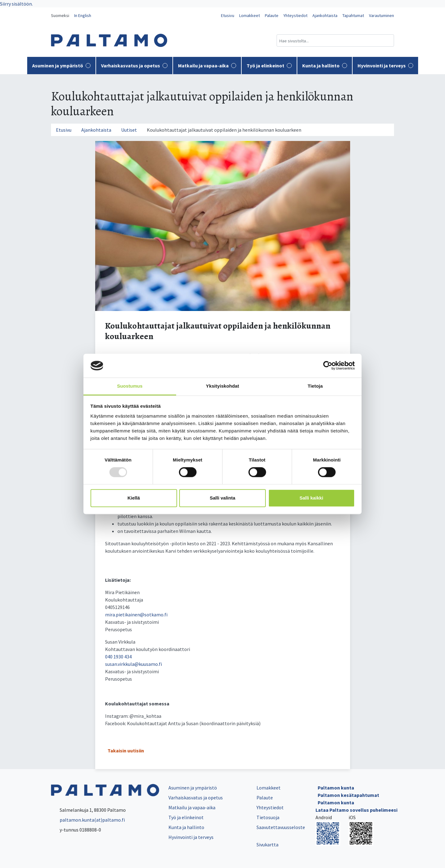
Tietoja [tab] (315, 386)
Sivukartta (267, 845)
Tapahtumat (353, 15)
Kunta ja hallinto (325, 66)
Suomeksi (60, 15)
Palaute (272, 15)
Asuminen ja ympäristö (61, 66)
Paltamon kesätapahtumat (348, 795)
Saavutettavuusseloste (281, 827)
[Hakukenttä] (335, 40)
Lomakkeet (250, 15)
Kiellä (133, 498)
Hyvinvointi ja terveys (385, 66)
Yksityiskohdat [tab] (222, 386)
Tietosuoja (268, 817)
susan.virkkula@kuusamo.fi (133, 664)
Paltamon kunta (336, 788)
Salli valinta (223, 498)
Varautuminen (381, 15)
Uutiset (129, 130)
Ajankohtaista (325, 15)
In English (83, 15)
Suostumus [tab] (130, 386)
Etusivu (228, 15)
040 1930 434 (118, 657)
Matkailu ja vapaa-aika (207, 66)
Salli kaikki (311, 498)
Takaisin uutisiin (126, 751)
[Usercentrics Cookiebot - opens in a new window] (328, 366)
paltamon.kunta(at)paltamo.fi (88, 820)
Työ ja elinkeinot (269, 66)
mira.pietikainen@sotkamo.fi (136, 615)
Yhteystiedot (295, 15)
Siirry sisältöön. (16, 4)
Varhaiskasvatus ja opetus (134, 66)
